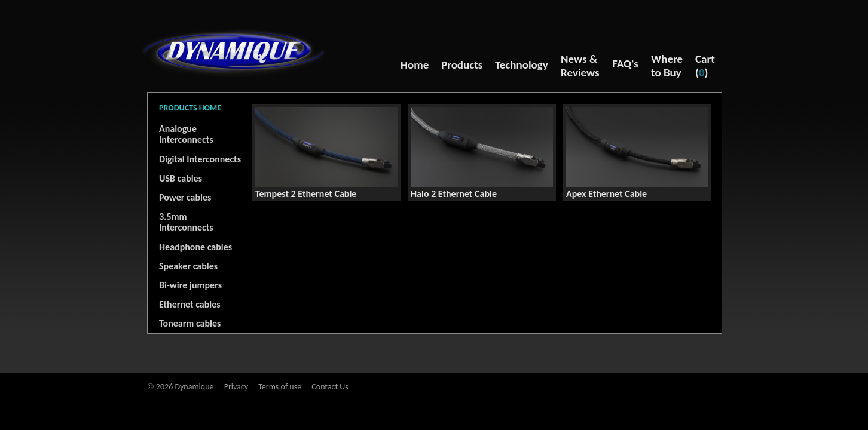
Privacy (236, 387)
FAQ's (625, 64)
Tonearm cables (190, 323)
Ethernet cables (190, 304)
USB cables (181, 178)
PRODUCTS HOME (190, 108)
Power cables (185, 197)
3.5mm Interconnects (186, 222)
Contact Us (330, 387)
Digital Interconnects (200, 159)
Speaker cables (188, 266)
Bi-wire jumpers (190, 285)
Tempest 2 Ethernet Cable (306, 194)
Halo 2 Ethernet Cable (454, 194)
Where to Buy (667, 66)
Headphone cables (195, 247)
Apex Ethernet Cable (606, 194)
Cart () (705, 66)
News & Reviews (580, 66)
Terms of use (280, 387)
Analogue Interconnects (186, 134)
